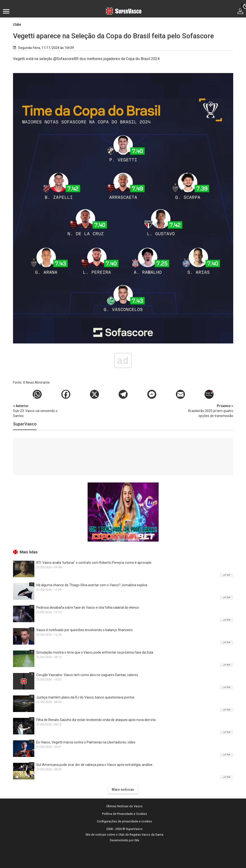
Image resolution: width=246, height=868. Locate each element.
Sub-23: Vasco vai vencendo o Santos (38, 411)
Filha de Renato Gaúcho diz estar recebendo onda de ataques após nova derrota (96, 720)
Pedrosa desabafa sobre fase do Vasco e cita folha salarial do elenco (88, 608)
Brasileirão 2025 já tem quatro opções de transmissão (208, 411)
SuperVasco (25, 424)
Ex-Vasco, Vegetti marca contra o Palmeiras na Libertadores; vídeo (86, 742)
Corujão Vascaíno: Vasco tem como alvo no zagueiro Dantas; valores (87, 675)
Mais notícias (123, 790)
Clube (17, 24)
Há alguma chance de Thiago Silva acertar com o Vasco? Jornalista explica (92, 585)
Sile (137, 840)
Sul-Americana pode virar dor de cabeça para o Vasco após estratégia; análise (94, 765)
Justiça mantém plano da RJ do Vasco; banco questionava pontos (85, 697)
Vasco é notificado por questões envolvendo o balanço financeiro (85, 630)
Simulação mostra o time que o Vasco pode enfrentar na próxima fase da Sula (95, 652)
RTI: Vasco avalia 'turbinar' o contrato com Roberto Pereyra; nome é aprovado (94, 563)
